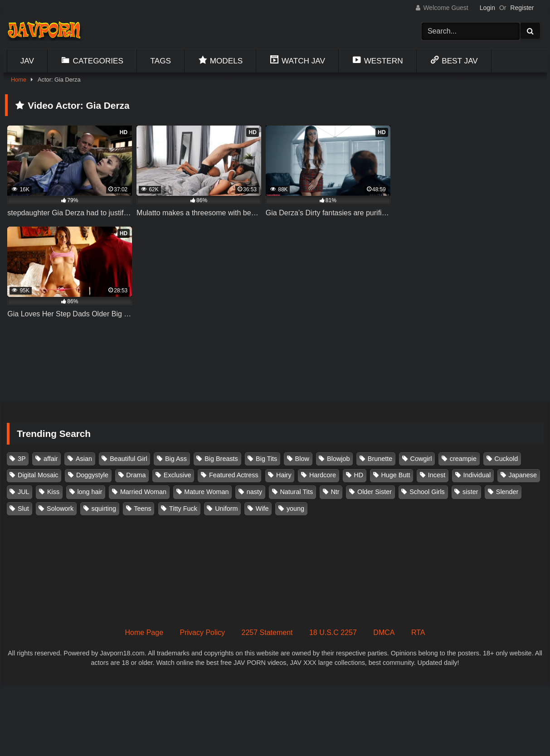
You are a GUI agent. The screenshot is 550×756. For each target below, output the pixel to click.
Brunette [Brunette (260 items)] (380, 459)
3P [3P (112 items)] (22, 459)
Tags (161, 61)
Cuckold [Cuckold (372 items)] (506, 459)
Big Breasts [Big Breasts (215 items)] (221, 459)
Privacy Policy (203, 632)
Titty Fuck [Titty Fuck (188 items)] (183, 509)
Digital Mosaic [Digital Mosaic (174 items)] (38, 475)
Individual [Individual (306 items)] (477, 475)
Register (522, 8)
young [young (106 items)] (295, 509)
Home (19, 80)
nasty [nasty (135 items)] (254, 492)
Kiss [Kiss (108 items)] (53, 492)
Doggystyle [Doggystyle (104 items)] (92, 475)
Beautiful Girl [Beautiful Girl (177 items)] (128, 459)
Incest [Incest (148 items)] (437, 475)
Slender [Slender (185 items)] (507, 492)
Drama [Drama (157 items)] (136, 475)
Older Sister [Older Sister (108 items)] (375, 492)
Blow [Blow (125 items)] (302, 459)
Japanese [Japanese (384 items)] (523, 475)
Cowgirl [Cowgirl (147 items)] (421, 459)
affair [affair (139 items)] (51, 459)
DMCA (384, 632)
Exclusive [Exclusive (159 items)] (178, 475)
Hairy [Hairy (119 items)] (284, 475)
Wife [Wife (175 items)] (262, 509)
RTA (418, 632)
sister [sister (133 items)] (470, 492)
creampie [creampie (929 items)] (463, 459)
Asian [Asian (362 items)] (84, 459)
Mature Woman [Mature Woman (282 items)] (206, 492)
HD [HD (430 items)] (358, 475)
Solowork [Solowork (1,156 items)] (60, 509)
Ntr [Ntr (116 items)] (335, 492)
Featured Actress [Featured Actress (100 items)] (234, 475)
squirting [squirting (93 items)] (104, 509)
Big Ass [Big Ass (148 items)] (176, 459)
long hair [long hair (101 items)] (90, 492)
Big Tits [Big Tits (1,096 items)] (266, 459)
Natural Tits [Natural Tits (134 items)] (296, 492)
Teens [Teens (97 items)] (142, 509)
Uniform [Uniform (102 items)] (226, 509)
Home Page (144, 632)
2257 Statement (267, 632)
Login (487, 8)
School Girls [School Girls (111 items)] (427, 492)
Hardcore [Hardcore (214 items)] (323, 475)
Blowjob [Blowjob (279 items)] (338, 459)
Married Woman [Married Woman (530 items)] (143, 492)
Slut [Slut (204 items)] (23, 509)
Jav (27, 61)
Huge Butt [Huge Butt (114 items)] (395, 475)
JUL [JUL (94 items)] (24, 492)
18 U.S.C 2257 (333, 632)
